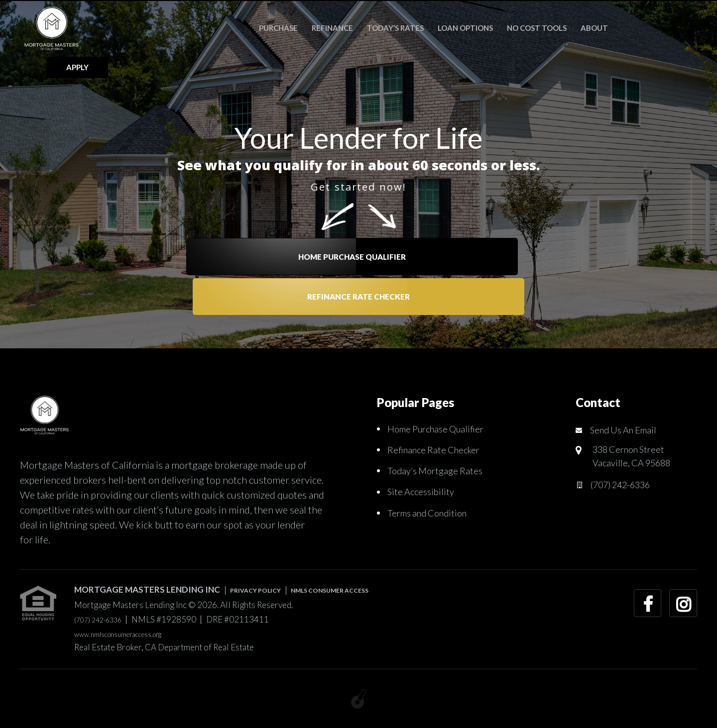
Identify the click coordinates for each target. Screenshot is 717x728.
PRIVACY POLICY (265, 589)
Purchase (265, 28)
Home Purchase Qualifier (272, 228)
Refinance (319, 28)
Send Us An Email (627, 430)
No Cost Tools (523, 28)
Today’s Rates (382, 28)
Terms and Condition (431, 512)
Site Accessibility (423, 491)
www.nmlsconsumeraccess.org (131, 634)
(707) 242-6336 (626, 488)
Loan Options (452, 28)
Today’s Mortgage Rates (438, 470)
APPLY (666, 27)
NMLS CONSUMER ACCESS (363, 589)
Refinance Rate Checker (446, 228)
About (581, 28)
